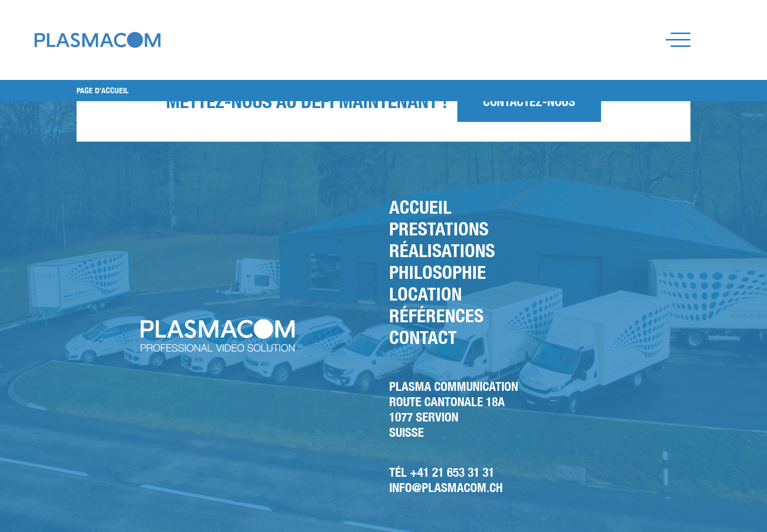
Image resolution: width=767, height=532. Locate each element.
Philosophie (438, 272)
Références (436, 316)
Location (425, 294)
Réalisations (442, 250)
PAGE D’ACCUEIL (102, 91)
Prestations (439, 229)
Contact (423, 337)
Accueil (420, 207)
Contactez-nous (529, 101)
